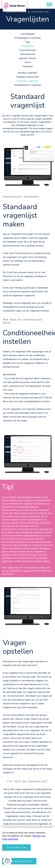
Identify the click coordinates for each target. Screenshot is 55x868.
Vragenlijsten (27, 46)
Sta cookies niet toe (19, 861)
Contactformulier (28, 50)
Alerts (28, 62)
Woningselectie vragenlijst (27, 85)
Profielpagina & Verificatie (28, 38)
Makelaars (28, 66)
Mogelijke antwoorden (27, 77)
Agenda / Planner (27, 58)
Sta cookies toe (16, 848)
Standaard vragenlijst (27, 81)
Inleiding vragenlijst (27, 73)
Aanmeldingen (28, 34)
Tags (27, 42)
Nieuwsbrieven (28, 54)
